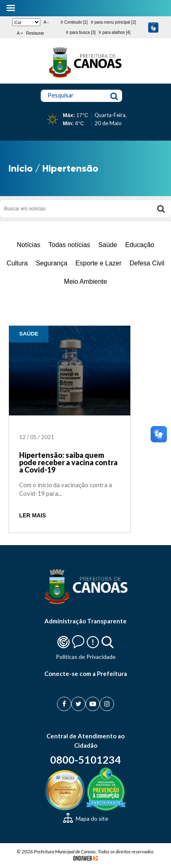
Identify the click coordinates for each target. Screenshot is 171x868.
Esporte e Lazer (98, 263)
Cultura (17, 263)
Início (21, 168)
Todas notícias (69, 245)
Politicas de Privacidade (86, 657)
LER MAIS (33, 516)
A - (46, 22)
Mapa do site (86, 818)
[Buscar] (161, 209)
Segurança (52, 263)
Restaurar (35, 33)
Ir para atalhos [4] (115, 32)
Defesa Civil (147, 263)
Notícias (28, 245)
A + (20, 33)
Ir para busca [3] (81, 32)
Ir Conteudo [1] (74, 22)
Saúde (107, 245)
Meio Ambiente (85, 282)
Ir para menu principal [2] (113, 22)
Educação (140, 245)
